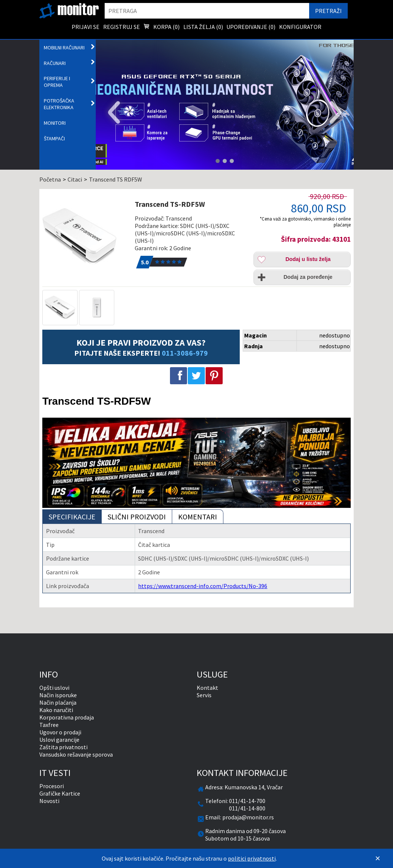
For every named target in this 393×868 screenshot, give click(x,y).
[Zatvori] (378, 858)
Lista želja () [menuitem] (203, 27)
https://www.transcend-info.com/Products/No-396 (203, 586)
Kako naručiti (56, 710)
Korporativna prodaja (67, 717)
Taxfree (49, 725)
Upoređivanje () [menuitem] (251, 27)
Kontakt (207, 688)
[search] (207, 11)
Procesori (52, 786)
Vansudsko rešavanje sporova (76, 754)
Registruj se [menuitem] (122, 27)
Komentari (198, 517)
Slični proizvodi (137, 517)
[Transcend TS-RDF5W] (86, 236)
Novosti (49, 801)
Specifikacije (72, 517)
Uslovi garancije (59, 740)
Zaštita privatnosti (63, 747)
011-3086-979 (185, 353)
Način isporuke (58, 695)
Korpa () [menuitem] (161, 27)
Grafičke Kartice (60, 793)
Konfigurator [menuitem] (300, 27)
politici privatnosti (252, 858)
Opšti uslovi (54, 688)
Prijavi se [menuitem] (86, 27)
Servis (204, 695)
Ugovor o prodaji (60, 732)
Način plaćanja (58, 702)
